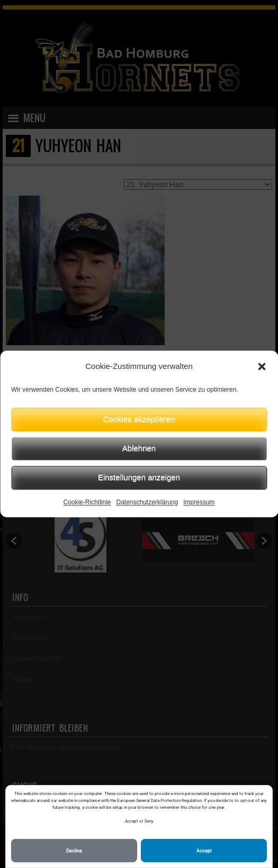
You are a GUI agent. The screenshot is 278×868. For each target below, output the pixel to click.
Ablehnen (139, 448)
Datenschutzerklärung (147, 502)
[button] (262, 367)
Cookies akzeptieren (139, 419)
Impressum (199, 502)
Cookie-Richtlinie (87, 502)
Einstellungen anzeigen (139, 477)
